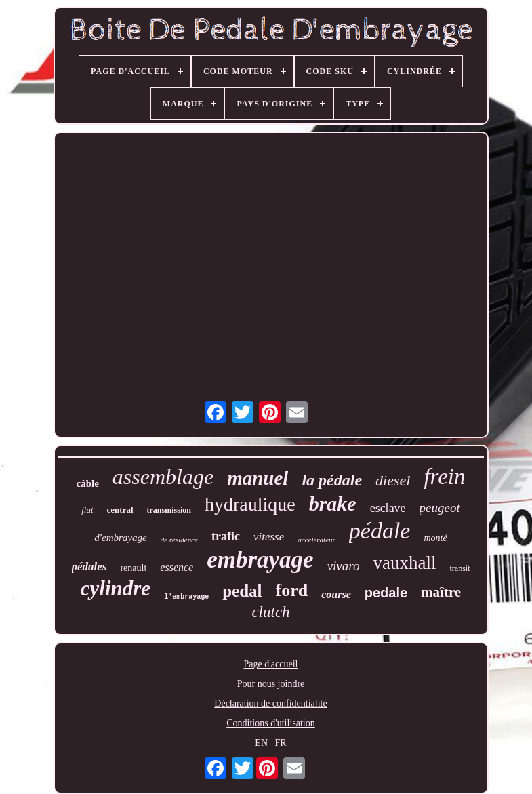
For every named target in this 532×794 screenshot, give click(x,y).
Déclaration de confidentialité (270, 703)
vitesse (269, 537)
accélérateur (316, 540)
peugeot (440, 508)
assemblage (163, 477)
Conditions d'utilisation (270, 723)
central (120, 510)
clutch (270, 612)
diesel (393, 480)
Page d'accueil (271, 664)
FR (281, 743)
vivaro (344, 566)
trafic (226, 536)
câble (88, 483)
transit (459, 568)
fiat (87, 510)
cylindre (116, 588)
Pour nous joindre (271, 684)
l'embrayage (186, 597)
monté (435, 538)
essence (177, 567)
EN (261, 743)
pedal (242, 591)
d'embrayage (120, 538)
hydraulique (250, 504)
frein (444, 477)
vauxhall (404, 563)
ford (292, 590)
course (336, 594)
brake (333, 503)
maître (441, 592)
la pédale (332, 480)
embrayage (260, 560)
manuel (258, 478)
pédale (380, 531)
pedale (386, 593)
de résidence (179, 540)
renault (133, 568)
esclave (388, 508)
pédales (89, 567)
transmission (169, 510)
